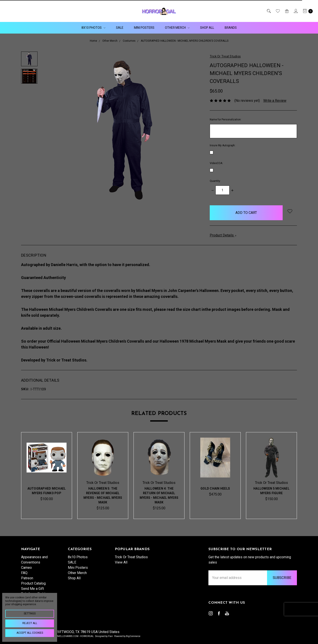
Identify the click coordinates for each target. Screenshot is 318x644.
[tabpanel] (47, 476)
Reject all (30, 623)
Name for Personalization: (226, 120)
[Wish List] (277, 11)
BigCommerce (133, 636)
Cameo (26, 573)
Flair (110, 636)
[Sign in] (295, 11)
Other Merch (177, 28)
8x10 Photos (93, 28)
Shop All (207, 28)
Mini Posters (144, 28)
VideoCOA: (216, 163)
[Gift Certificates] (286, 11)
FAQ (24, 579)
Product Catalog (33, 589)
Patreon (27, 584)
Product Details (223, 235)
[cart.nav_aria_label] (307, 11)
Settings (30, 614)
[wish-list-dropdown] (290, 211)
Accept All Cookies (30, 633)
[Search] (268, 11)
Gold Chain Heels (215, 489)
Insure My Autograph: (223, 145)
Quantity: (215, 181)
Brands (231, 28)
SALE (120, 28)
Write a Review (275, 101)
